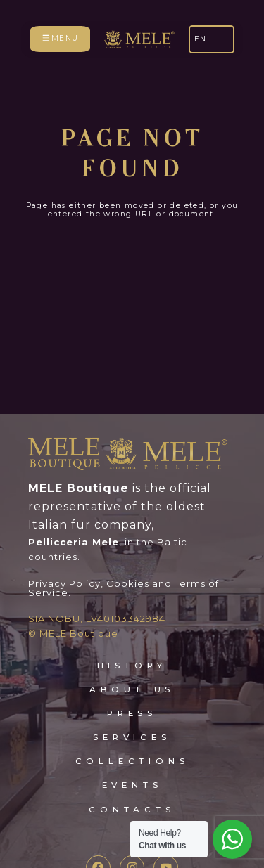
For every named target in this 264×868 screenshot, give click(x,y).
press (132, 673)
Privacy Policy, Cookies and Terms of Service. (124, 547)
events (132, 745)
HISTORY (132, 625)
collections (132, 721)
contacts (132, 769)
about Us (132, 649)
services (132, 697)
